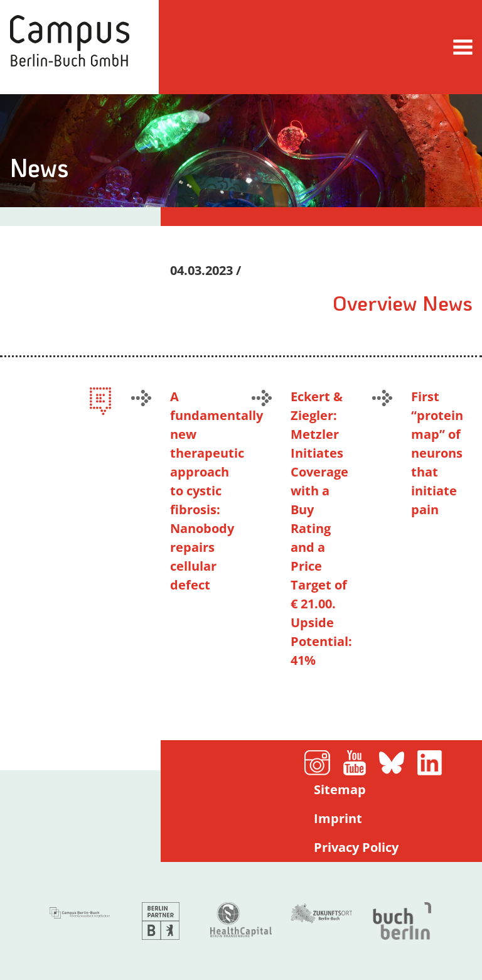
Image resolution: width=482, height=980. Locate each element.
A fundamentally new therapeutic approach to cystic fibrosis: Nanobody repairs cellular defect (217, 491)
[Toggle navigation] (463, 47)
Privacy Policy (356, 847)
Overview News (403, 303)
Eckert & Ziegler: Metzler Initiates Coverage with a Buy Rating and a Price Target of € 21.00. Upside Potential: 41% (321, 528)
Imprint (338, 818)
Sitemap (340, 789)
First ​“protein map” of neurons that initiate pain (437, 453)
